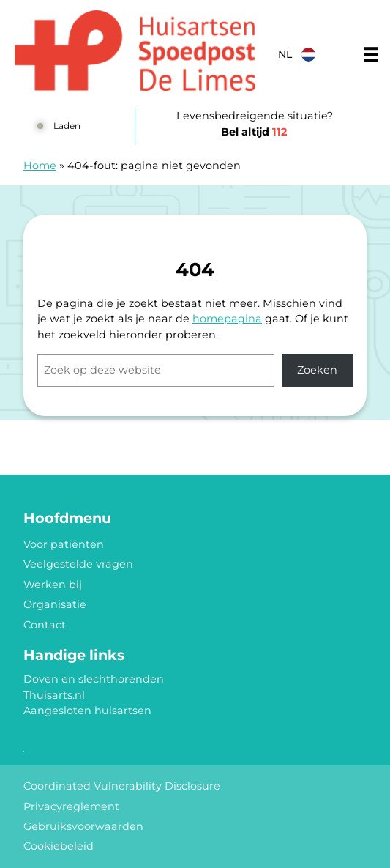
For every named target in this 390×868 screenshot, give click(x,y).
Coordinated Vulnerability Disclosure (122, 786)
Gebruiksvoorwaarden (83, 826)
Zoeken (317, 370)
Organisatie (55, 604)
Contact (45, 625)
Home (40, 166)
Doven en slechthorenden (94, 679)
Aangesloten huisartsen (87, 711)
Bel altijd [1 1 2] (254, 132)
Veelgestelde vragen (78, 564)
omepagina (231, 319)
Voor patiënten (64, 544)
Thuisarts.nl (54, 695)
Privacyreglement (71, 806)
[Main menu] (371, 54)
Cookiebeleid (59, 846)
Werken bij (53, 585)
